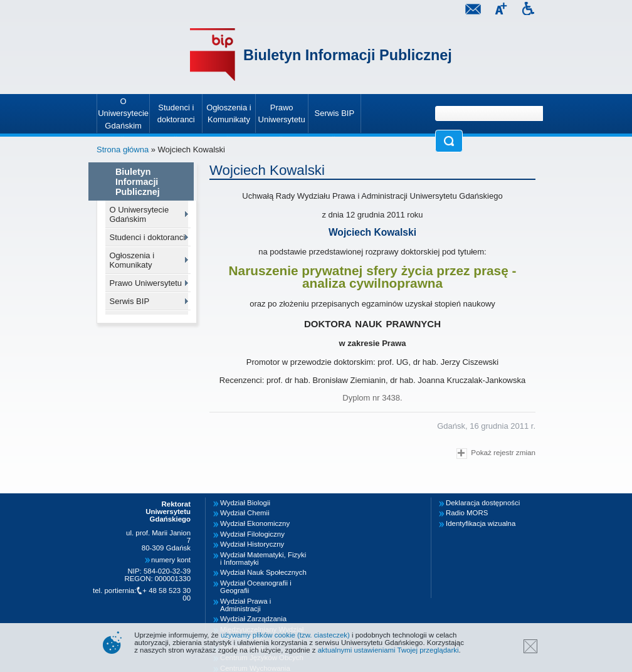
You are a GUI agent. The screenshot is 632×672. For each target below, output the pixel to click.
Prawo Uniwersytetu (146, 283)
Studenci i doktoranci (148, 237)
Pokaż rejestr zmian (496, 454)
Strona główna (123, 150)
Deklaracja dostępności (483, 503)
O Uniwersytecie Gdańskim (140, 214)
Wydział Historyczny (252, 544)
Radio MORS (467, 513)
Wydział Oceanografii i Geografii (256, 587)
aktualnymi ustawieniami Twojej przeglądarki (388, 650)
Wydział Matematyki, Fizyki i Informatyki (263, 559)
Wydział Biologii (245, 503)
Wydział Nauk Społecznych (263, 572)
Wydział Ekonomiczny (255, 523)
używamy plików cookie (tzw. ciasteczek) (285, 635)
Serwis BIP (130, 301)
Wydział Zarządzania (253, 619)
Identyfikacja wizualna (481, 523)
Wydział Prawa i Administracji (245, 605)
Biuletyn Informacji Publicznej (348, 55)
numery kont (171, 560)
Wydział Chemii (245, 513)
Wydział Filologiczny (252, 534)
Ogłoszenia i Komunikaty (132, 260)
